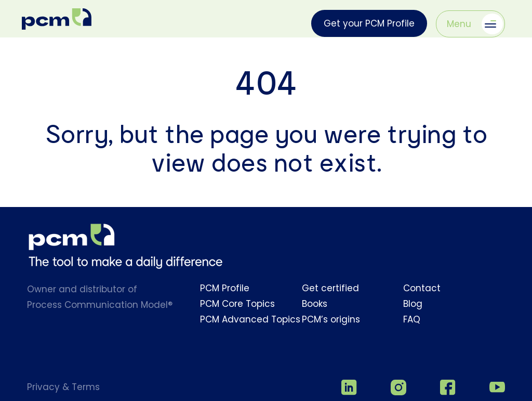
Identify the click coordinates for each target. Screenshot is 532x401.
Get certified (330, 288)
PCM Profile (225, 288)
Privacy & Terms (63, 387)
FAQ (412, 319)
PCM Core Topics (237, 304)
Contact (422, 288)
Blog (413, 304)
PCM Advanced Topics (250, 319)
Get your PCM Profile (369, 23)
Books (315, 304)
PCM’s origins (331, 319)
